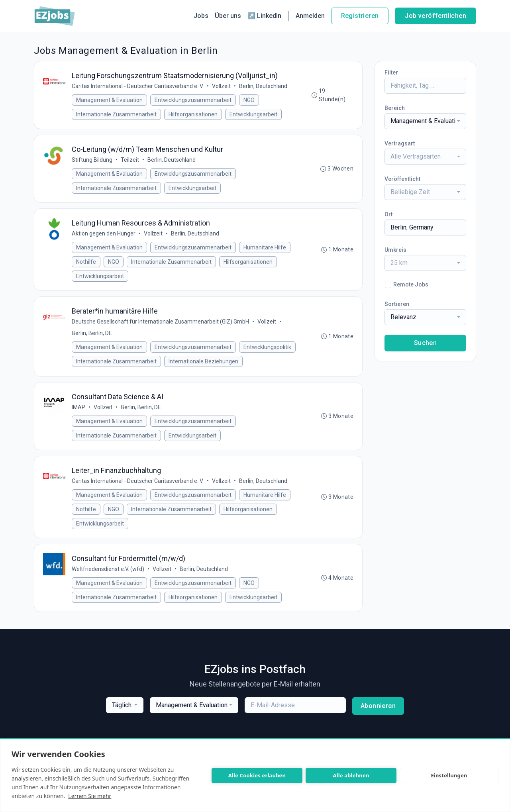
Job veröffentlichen (435, 16)
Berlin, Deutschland (264, 87)
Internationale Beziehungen (204, 367)
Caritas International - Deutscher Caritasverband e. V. (138, 87)
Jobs (201, 16)
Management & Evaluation (110, 101)
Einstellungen (449, 775)
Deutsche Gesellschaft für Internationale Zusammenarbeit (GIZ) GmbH (161, 327)
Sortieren (397, 304)
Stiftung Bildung (93, 162)
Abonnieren (378, 717)
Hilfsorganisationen (194, 115)
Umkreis (395, 250)
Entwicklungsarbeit (254, 115)
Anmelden (310, 16)
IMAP (79, 414)
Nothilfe (87, 266)
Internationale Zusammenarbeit (117, 115)
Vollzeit (222, 87)
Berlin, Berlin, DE (93, 339)
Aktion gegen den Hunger (104, 237)
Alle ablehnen (351, 775)
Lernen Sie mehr (90, 796)
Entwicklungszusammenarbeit (194, 101)
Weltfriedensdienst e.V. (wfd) (109, 579)
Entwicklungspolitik (268, 353)
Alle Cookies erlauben (257, 775)
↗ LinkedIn (264, 16)
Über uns (228, 16)
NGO (250, 101)
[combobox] (425, 121)
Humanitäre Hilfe (266, 251)
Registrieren (360, 16)
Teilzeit (131, 162)
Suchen (425, 343)
